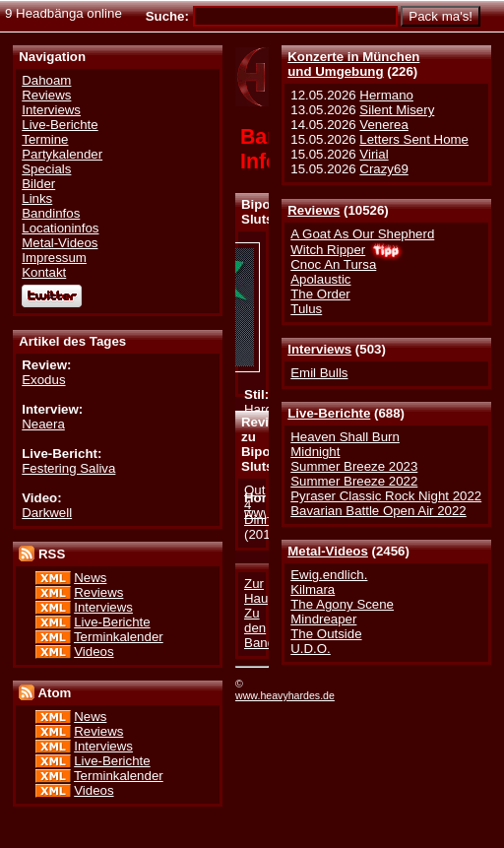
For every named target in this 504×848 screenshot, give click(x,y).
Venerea (383, 125)
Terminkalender (119, 637)
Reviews (314, 210)
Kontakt (44, 272)
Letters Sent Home (414, 139)
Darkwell (47, 513)
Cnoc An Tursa (333, 264)
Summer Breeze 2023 (354, 466)
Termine (45, 139)
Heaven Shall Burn (345, 437)
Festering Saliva (68, 468)
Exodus (43, 380)
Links (37, 198)
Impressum (54, 258)
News (90, 578)
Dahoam (46, 80)
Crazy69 (383, 169)
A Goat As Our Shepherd (362, 234)
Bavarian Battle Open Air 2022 (378, 511)
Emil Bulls (319, 373)
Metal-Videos (328, 551)
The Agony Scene (342, 604)
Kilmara (313, 589)
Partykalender (62, 154)
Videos (94, 652)
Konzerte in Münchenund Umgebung (353, 64)
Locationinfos (60, 228)
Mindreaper (323, 619)
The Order (320, 294)
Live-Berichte (329, 413)
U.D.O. (311, 649)
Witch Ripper (328, 250)
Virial (374, 154)
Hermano (386, 95)
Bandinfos (51, 213)
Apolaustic (320, 279)
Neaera (43, 424)
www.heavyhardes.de (285, 695)
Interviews (319, 349)
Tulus (306, 309)
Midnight (315, 452)
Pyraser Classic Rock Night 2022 (386, 496)
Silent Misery (397, 110)
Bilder (38, 184)
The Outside (326, 634)
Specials (46, 169)
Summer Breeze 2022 (354, 481)
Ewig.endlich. (329, 575)
